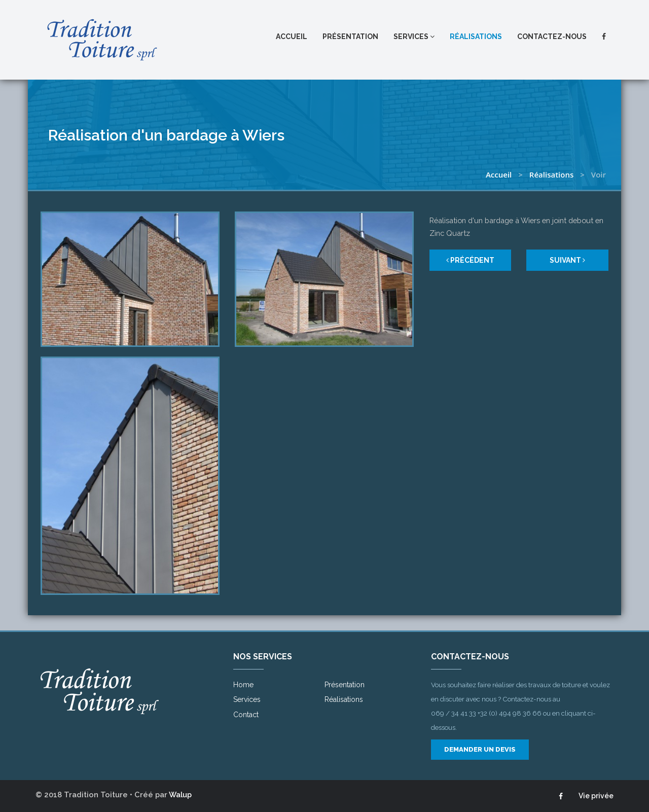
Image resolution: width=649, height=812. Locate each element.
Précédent (470, 260)
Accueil (292, 37)
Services (414, 37)
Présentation (350, 37)
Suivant (567, 260)
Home (243, 685)
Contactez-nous (552, 37)
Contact (246, 715)
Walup (180, 795)
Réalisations (476, 37)
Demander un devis (480, 749)
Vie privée (596, 796)
